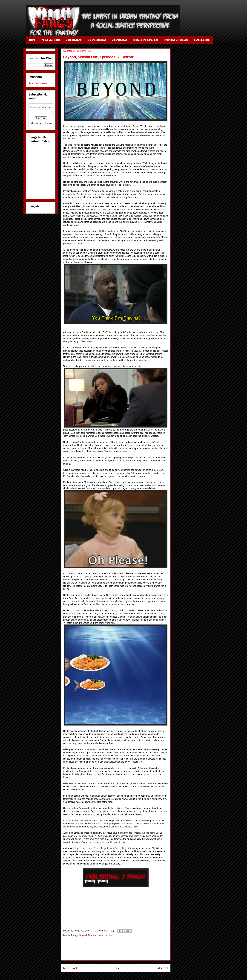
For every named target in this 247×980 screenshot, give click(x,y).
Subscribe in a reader (38, 83)
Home (116, 968)
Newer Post (70, 968)
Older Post (162, 968)
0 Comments (101, 931)
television (108, 935)
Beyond (83, 935)
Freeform (93, 935)
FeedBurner (47, 123)
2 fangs (75, 935)
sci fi (101, 935)
